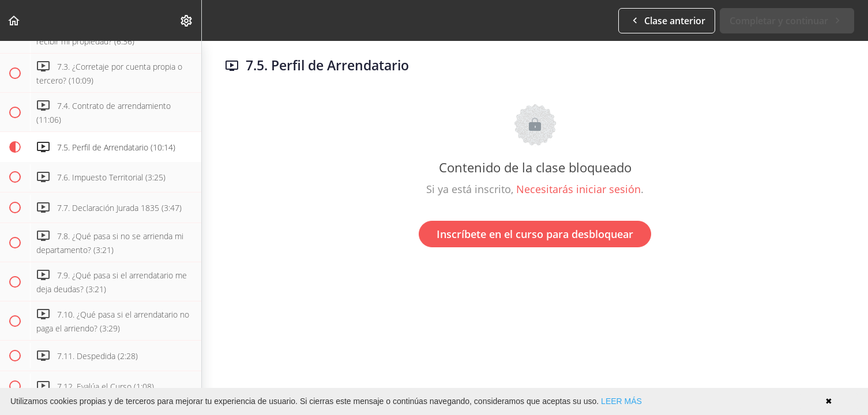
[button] (14, 20)
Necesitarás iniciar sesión (578, 189)
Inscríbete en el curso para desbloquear (535, 234)
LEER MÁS (621, 401)
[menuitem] (187, 20)
